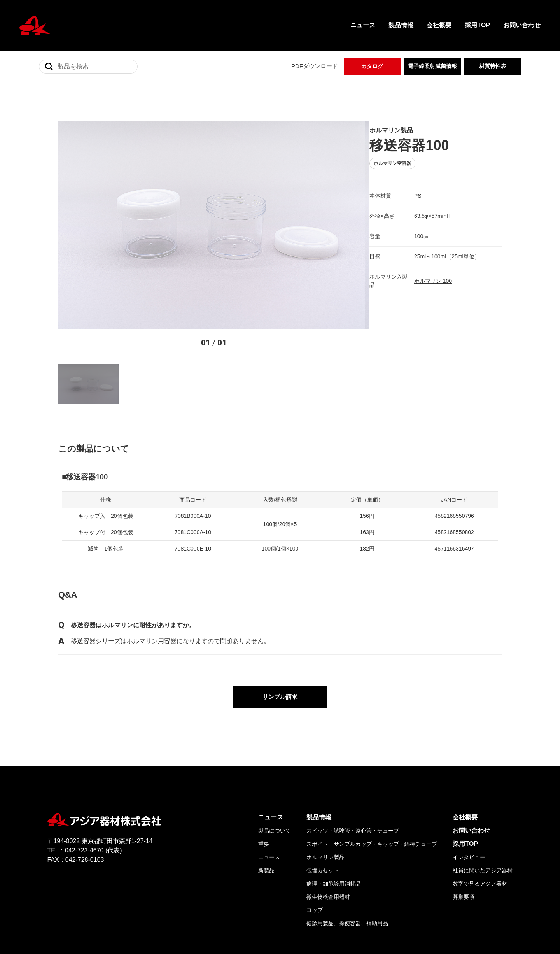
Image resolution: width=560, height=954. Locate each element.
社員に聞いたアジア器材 (483, 817)
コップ (315, 857)
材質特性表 (493, 66)
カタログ (372, 66)
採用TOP (477, 25)
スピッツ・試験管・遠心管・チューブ (353, 778)
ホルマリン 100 (402, 272)
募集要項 (464, 844)
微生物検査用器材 (328, 844)
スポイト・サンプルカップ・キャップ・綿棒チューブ (372, 791)
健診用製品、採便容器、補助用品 (347, 870)
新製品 (266, 817)
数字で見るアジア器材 (480, 831)
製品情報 (401, 25)
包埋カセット (323, 817)
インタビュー (469, 804)
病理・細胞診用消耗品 (334, 831)
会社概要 (439, 25)
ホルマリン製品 (325, 804)
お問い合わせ (522, 25)
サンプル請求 (280, 643)
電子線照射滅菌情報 (432, 66)
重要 (264, 791)
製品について (275, 778)
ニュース (363, 25)
